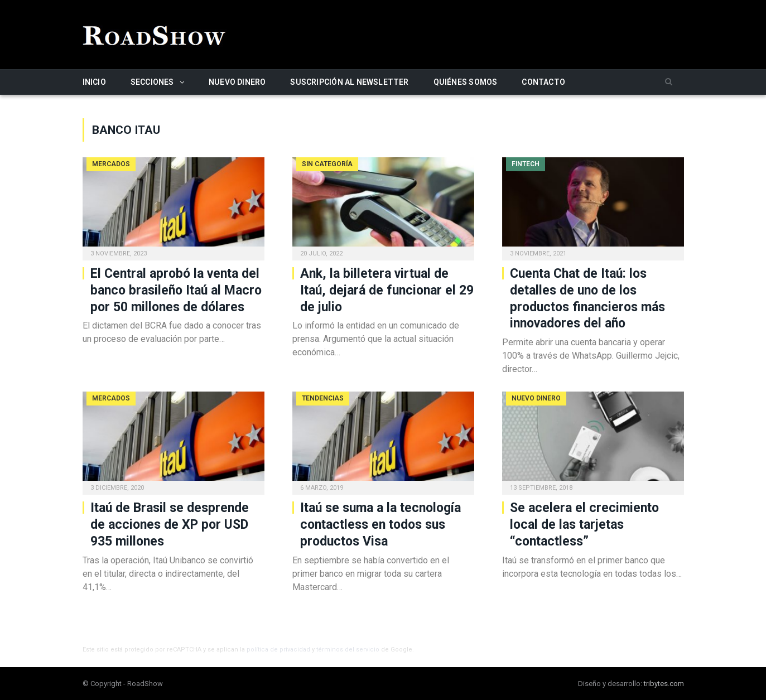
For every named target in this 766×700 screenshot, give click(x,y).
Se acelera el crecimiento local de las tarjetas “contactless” (584, 525)
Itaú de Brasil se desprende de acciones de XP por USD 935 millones (170, 525)
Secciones (152, 82)
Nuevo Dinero (237, 82)
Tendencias (323, 398)
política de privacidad (278, 650)
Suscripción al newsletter (349, 82)
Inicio (94, 82)
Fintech (526, 164)
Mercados (111, 164)
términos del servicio (348, 650)
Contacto (543, 82)
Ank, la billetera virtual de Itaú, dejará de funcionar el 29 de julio (387, 290)
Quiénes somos (466, 82)
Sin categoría (327, 164)
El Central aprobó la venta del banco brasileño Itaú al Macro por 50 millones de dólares (176, 290)
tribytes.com (664, 684)
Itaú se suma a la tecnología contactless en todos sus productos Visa (380, 525)
